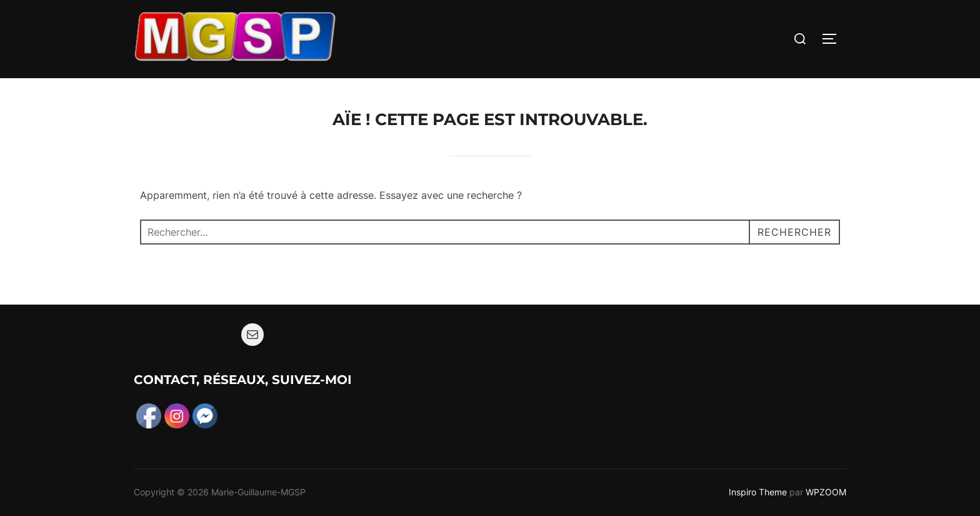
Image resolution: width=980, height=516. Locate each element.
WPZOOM (826, 492)
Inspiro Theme (758, 492)
